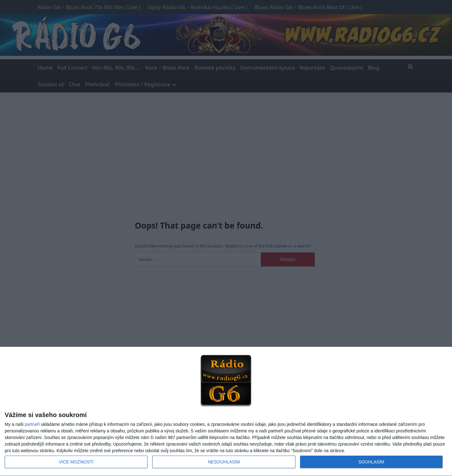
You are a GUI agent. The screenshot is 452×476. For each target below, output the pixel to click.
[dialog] (226, 412)
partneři (32, 424)
